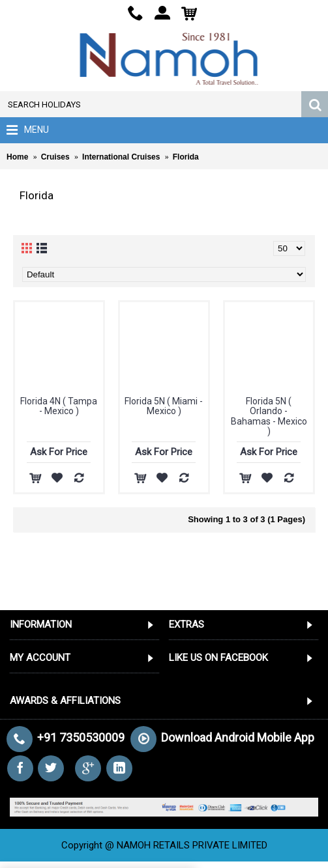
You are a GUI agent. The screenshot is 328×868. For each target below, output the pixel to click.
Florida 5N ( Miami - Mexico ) (164, 406)
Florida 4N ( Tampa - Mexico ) (59, 406)
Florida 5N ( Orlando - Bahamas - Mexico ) (269, 416)
